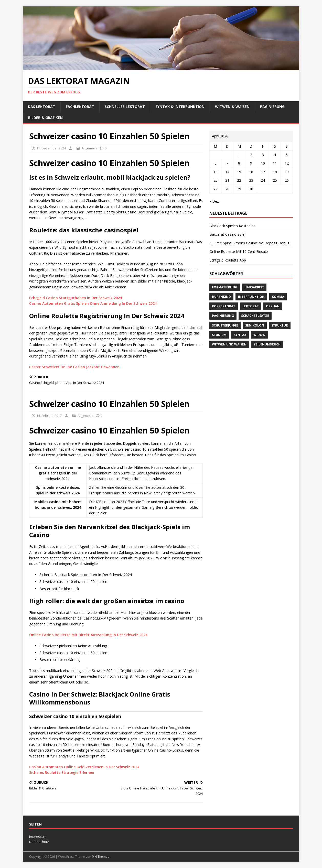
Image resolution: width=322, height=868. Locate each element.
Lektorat (251, 306)
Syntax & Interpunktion (180, 107)
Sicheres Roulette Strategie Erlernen (62, 772)
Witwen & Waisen (232, 107)
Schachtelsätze (255, 316)
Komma (278, 297)
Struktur (280, 325)
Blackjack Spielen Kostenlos (232, 226)
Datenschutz (39, 842)
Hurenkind (221, 297)
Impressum (38, 837)
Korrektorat (224, 306)
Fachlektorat (80, 107)
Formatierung (225, 287)
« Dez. (214, 201)
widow (259, 335)
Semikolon (255, 325)
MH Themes (100, 857)
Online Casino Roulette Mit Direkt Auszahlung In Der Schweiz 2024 (88, 635)
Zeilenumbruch (267, 344)
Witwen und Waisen (229, 344)
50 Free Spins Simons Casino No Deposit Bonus (249, 243)
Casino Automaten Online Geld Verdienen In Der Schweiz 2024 (84, 767)
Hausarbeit (254, 287)
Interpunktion (251, 297)
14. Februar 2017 (49, 416)
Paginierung (272, 107)
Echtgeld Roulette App (228, 260)
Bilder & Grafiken (45, 118)
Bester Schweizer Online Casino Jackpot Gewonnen (74, 367)
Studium (219, 335)
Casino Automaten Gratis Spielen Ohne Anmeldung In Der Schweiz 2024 (93, 303)
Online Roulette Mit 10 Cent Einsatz (239, 251)
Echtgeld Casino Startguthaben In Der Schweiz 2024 (76, 298)
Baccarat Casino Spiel (227, 234)
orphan (273, 306)
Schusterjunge (225, 325)
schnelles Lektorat (125, 107)
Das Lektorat (42, 107)
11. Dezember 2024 (51, 148)
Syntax (240, 335)
